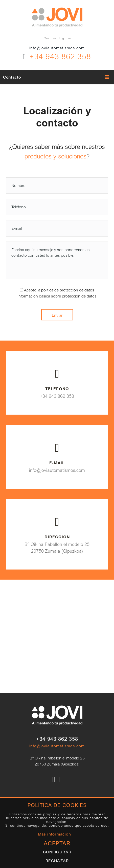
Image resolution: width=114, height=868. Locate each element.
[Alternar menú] (106, 77)
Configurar (57, 852)
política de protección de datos (68, 290)
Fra (69, 38)
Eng (61, 38)
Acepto (30, 290)
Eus (54, 38)
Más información (54, 834)
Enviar (57, 315)
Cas (46, 38)
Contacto (12, 77)
